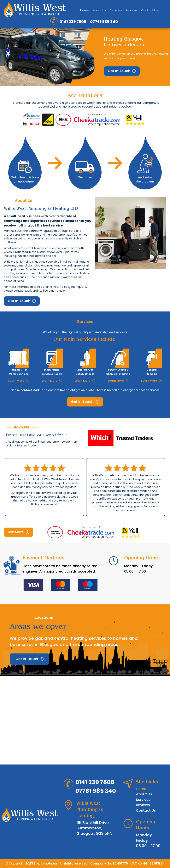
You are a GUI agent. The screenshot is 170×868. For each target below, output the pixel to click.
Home (85, 10)
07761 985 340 (104, 22)
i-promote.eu (46, 863)
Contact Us (149, 10)
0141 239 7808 (73, 22)
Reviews (132, 10)
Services (116, 10)
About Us (99, 10)
